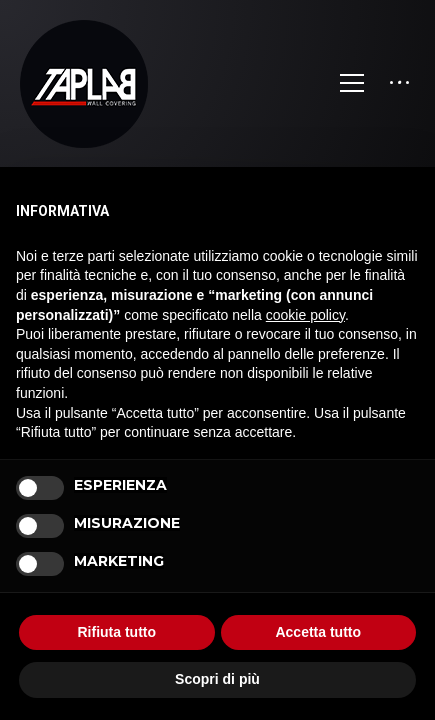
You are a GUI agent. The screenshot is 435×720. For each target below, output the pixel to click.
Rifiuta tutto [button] (116, 632)
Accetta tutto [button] (318, 632)
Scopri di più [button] (217, 679)
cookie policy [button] (305, 315)
